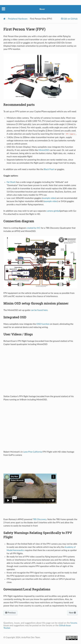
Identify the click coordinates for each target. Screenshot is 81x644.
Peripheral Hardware (18, 19)
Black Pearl (49, 169)
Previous (10, 613)
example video (49, 198)
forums (74, 623)
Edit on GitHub (70, 19)
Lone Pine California (33, 452)
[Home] (4, 19)
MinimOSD (44, 150)
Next (72, 613)
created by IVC (33, 228)
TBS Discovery (40, 519)
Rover (42, 9)
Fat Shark (11, 182)
